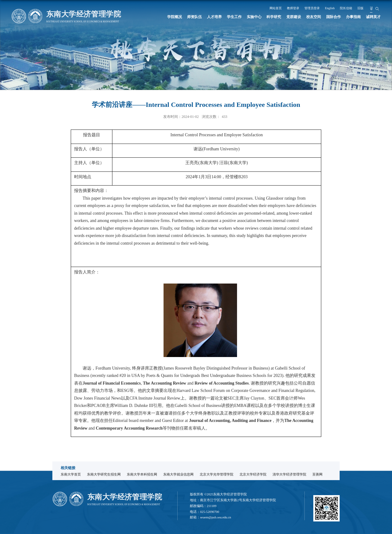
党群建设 (293, 17)
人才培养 (213, 17)
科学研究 (273, 17)
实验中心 (253, 17)
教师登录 (294, 8)
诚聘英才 (373, 17)
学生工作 (233, 17)
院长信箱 (350, 8)
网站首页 (275, 8)
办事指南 (353, 17)
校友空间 (313, 17)
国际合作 (333, 17)
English (333, 8)
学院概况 (173, 17)
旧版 (366, 8)
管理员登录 (314, 8)
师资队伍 (193, 17)
